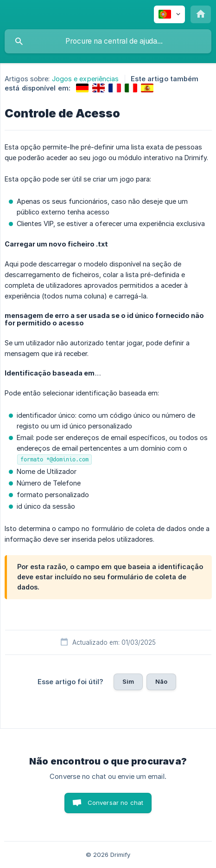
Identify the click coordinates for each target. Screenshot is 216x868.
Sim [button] (128, 681)
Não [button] (161, 681)
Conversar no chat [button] (116, 803)
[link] (82, 88)
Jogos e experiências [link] (86, 79)
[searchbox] (108, 41)
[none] (169, 14)
